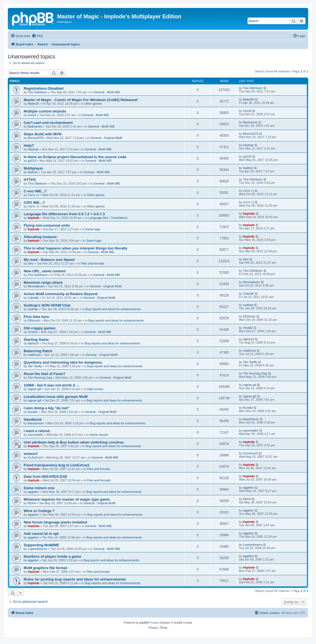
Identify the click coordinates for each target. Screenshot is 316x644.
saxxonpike (35, 435)
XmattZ (33, 332)
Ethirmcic (34, 320)
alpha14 (33, 343)
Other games (93, 104)
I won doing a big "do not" (46, 408)
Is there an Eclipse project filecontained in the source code (75, 157)
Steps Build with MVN (43, 134)
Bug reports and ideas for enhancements (113, 309)
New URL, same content (45, 271)
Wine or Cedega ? (39, 511)
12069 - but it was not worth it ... (51, 385)
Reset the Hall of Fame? (45, 374)
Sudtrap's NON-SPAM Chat (47, 305)
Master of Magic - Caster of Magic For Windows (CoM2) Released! (81, 100)
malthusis (34, 355)
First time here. (37, 317)
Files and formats (92, 263)
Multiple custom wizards (45, 111)
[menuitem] (37, 36)
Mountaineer (36, 286)
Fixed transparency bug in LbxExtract (57, 465)
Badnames (35, 126)
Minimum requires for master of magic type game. (67, 499)
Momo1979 (35, 138)
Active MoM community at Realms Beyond (61, 294)
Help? (29, 145)
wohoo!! (31, 454)
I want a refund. (37, 431)
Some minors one (39, 488)
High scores (95, 389)
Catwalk (33, 298)
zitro (31, 263)
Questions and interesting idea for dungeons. (63, 362)
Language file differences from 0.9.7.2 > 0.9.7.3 (64, 214)
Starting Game (36, 340)
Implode (34, 218)
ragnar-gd (35, 389)
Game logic (93, 229)
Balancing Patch (38, 351)
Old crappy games (40, 328)
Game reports (99, 435)
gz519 (32, 161)
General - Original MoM (106, 138)
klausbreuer (36, 423)
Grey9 (32, 115)
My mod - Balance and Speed (49, 260)
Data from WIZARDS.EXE (46, 477)
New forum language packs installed (55, 522)
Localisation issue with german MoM (56, 397)
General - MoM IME (107, 92)
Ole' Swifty (35, 366)
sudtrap (33, 309)
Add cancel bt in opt (41, 534)
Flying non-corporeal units (47, 225)
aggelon (33, 492)
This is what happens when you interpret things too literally (75, 248)
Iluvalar (33, 412)
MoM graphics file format (45, 568)
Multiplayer (33, 168)
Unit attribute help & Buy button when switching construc (74, 442)
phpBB (144, 623)
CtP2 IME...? (34, 203)
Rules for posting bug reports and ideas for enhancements (75, 579)
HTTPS (30, 180)
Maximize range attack (43, 282)
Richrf (32, 503)
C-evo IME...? (35, 191)
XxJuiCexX (35, 457)
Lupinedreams (38, 549)
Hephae (33, 149)
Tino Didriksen (38, 92)
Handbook (33, 419)
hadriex (33, 172)
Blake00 (33, 104)
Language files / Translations (108, 218)
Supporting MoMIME (41, 545)
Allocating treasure (40, 237)
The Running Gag (40, 378)
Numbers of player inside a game (52, 556)
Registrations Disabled (44, 88)
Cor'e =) (33, 195)
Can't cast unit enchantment (48, 123)
